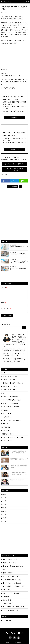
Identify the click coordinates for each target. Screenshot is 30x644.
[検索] (24, 330)
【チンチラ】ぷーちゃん (9, 378)
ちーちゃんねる (6, 2)
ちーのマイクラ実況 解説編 (9, 405)
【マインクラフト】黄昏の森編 (11, 585)
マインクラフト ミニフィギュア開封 (12, 439)
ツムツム (4, 412)
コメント (4, 287)
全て (3, 375)
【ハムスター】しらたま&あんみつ (12, 568)
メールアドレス (6, 310)
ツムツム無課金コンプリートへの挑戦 (13, 588)
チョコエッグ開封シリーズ (9, 612)
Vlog (3, 395)
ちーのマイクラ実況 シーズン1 (10, 399)
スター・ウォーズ (7, 443)
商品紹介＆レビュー (7, 436)
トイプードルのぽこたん (9, 388)
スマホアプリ (5, 433)
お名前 (3, 304)
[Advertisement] (14, 202)
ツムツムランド (6, 416)
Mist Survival (6, 429)
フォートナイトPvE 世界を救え (11, 595)
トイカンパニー (6, 419)
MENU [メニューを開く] (27, 2)
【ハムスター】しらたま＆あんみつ (12, 385)
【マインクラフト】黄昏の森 (10, 409)
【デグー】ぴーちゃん (8, 382)
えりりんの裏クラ (6, 623)
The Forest (5, 426)
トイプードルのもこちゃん (9, 392)
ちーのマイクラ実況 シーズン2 (10, 402)
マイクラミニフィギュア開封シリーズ (13, 609)
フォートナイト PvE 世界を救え (11, 422)
